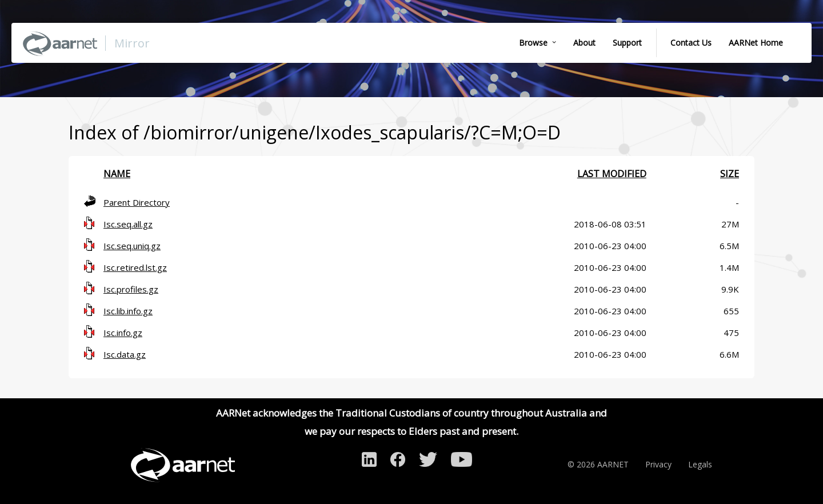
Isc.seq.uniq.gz (132, 246)
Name (117, 174)
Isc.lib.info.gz (128, 311)
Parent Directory (137, 202)
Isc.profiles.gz (131, 289)
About (584, 43)
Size (730, 174)
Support (627, 43)
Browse (533, 43)
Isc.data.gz (125, 354)
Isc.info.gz (123, 333)
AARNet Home (756, 43)
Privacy (658, 464)
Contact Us (691, 43)
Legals (700, 464)
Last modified (612, 174)
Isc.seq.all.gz (128, 224)
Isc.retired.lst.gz (135, 267)
